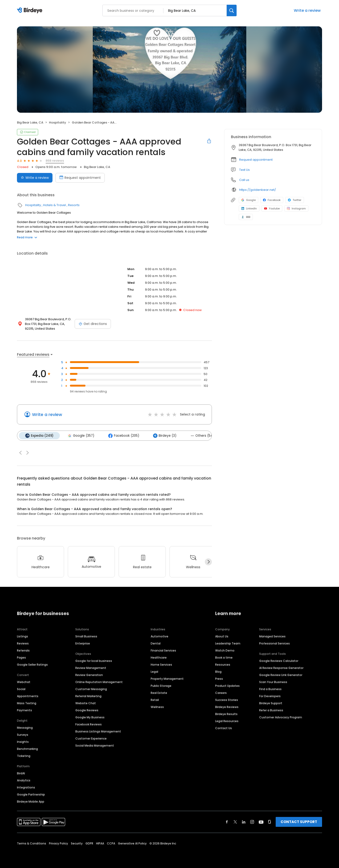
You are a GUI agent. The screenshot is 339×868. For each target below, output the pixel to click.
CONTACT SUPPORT (299, 822)
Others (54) (201, 435)
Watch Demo (225, 650)
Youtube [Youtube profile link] (272, 208)
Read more (27, 237)
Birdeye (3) (163, 436)
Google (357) (80, 436)
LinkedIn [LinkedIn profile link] (249, 208)
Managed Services (272, 636)
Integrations (26, 787)
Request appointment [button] (256, 160)
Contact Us (224, 728)
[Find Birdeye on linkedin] (244, 822)
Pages (21, 657)
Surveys (23, 734)
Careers (221, 693)
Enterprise (83, 643)
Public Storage (161, 686)
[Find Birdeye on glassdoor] (270, 822)
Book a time (224, 657)
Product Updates (227, 686)
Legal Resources (227, 721)
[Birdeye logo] (30, 11)
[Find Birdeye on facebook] (227, 822)
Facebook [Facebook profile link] (272, 200)
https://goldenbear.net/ (258, 190)
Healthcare (159, 657)
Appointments (28, 696)
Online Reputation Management (99, 682)
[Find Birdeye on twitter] (235, 822)
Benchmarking (27, 749)
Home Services (161, 664)
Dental (156, 643)
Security (77, 843)
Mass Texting (27, 703)
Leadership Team (228, 643)
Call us (244, 180)
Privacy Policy (59, 843)
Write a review (307, 10)
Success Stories (227, 700)
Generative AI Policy (132, 843)
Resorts (74, 205)
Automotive (159, 636)
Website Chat (86, 703)
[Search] (232, 10)
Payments (24, 710)
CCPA (111, 843)
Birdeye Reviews (227, 707)
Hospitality (58, 122)
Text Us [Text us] (244, 170)
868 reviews (55, 161)
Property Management (167, 678)
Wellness (157, 707)
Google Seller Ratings (32, 664)
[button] (20, 452)
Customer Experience (91, 738)
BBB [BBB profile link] (246, 217)
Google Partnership (31, 794)
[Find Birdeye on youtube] (261, 822)
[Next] (208, 562)
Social (21, 689)
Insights (23, 742)
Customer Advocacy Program (281, 717)
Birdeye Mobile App (31, 801)
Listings (22, 636)
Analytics (24, 780)
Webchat (24, 682)
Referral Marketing (88, 696)
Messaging (25, 727)
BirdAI (21, 773)
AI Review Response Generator (281, 668)
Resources (223, 664)
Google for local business (94, 661)
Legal (154, 671)
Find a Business (270, 689)
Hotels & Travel (54, 205)
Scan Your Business (273, 682)
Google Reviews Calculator (279, 661)
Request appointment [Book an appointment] (80, 178)
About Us (222, 636)
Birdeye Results (226, 714)
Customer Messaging (91, 689)
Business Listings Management (98, 731)
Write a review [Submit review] (35, 178)
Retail (155, 700)
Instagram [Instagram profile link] (296, 208)
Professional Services (274, 643)
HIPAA (100, 843)
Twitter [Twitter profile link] (295, 200)
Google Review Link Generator (281, 675)
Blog (218, 671)
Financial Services (163, 650)
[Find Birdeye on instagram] (252, 822)
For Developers (270, 696)
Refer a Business (271, 710)
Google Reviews (87, 710)
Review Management (91, 668)
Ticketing (24, 756)
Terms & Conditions (32, 843)
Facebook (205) (123, 436)
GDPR (89, 843)
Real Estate (159, 693)
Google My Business (90, 717)
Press (219, 678)
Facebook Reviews (89, 724)
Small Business (86, 636)
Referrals (23, 650)
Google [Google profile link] (248, 200)
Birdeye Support (271, 703)
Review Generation (89, 675)
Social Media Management (95, 745)
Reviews (23, 643)
